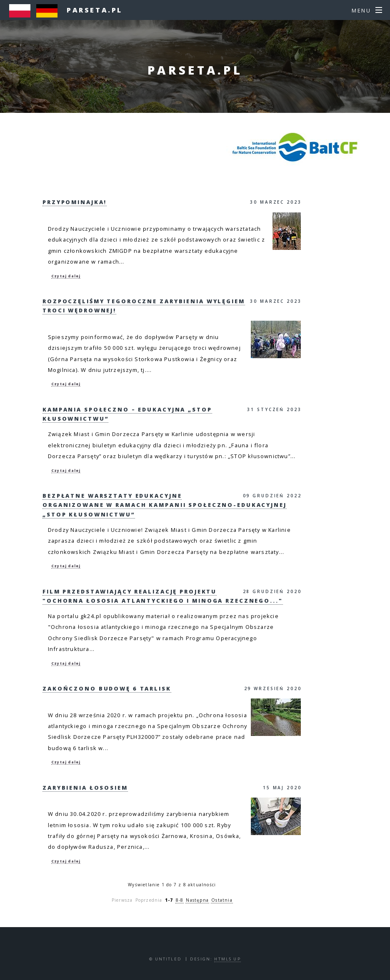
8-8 (180, 900)
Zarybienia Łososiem (85, 788)
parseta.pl (95, 10)
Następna (197, 900)
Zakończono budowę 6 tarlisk (107, 688)
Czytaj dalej (66, 276)
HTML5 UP (227, 959)
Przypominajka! (75, 202)
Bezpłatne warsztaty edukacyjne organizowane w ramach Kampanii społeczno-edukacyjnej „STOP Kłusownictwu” (165, 505)
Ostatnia (222, 900)
